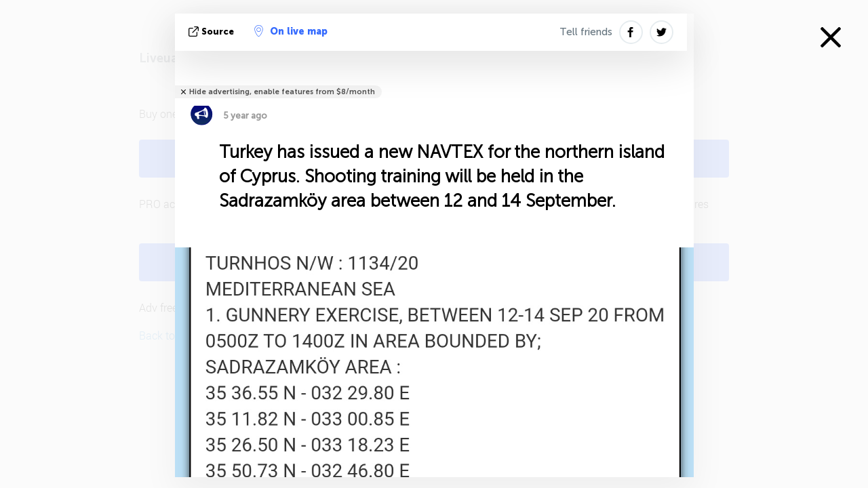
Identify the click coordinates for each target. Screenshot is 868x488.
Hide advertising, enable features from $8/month (282, 92)
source (213, 32)
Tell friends (586, 32)
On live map (291, 31)
